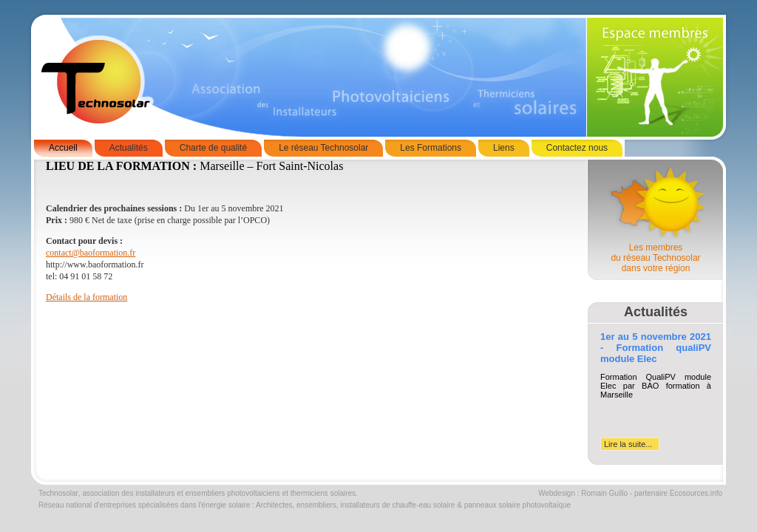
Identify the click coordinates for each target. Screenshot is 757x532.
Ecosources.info (696, 493)
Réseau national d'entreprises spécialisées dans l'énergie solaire (144, 505)
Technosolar (58, 493)
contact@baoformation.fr (91, 253)
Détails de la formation (86, 297)
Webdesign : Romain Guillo (583, 493)
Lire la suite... (628, 444)
